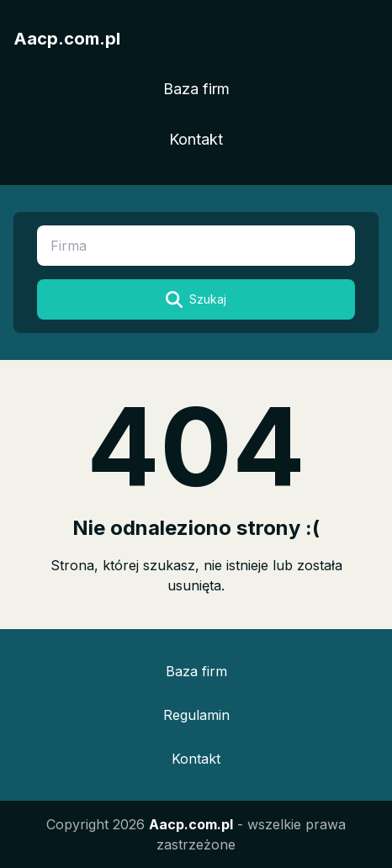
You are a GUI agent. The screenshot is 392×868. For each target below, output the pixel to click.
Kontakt (196, 139)
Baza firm (196, 89)
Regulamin (196, 715)
